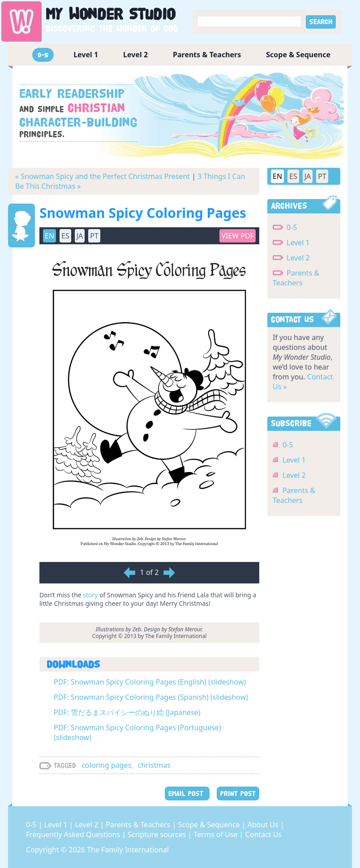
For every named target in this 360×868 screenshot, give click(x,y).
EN (49, 236)
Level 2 (135, 55)
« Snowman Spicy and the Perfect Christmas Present (103, 176)
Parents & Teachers (207, 55)
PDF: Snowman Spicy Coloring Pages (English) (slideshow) (150, 682)
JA (80, 236)
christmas (154, 765)
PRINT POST (238, 794)
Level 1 (86, 55)
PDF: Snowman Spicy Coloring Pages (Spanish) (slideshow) (151, 697)
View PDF (238, 236)
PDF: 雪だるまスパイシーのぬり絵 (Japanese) (127, 712)
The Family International (128, 850)
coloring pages (106, 765)
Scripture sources (158, 834)
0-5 (43, 55)
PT (94, 236)
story (90, 595)
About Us (264, 825)
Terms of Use (217, 834)
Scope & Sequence (298, 55)
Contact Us (264, 834)
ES (65, 236)
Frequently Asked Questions (74, 834)
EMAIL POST (187, 794)
